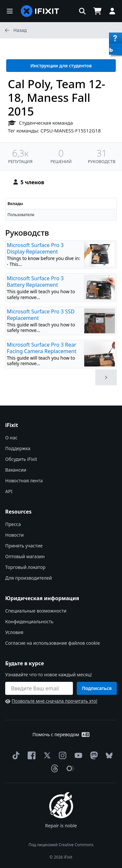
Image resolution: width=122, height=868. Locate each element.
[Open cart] (97, 11)
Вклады (15, 204)
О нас (11, 438)
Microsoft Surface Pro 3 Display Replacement (35, 248)
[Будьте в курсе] (39, 688)
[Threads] (53, 768)
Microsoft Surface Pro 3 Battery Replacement (35, 282)
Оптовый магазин (25, 556)
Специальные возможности (36, 611)
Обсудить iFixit (21, 459)
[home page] (40, 11)
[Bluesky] (108, 756)
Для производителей (28, 578)
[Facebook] (30, 755)
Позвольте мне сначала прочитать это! (51, 701)
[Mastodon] (93, 755)
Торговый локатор (25, 567)
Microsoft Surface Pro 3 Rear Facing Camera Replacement (42, 348)
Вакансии (16, 470)
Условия (14, 632)
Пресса (13, 524)
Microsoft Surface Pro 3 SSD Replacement (41, 315)
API (9, 491)
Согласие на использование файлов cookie (53, 643)
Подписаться (97, 688)
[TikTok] (15, 755)
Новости (14, 535)
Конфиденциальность (29, 621)
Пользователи (21, 215)
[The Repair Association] (69, 768)
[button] (10, 11)
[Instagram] (61, 755)
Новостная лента (24, 481)
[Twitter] (46, 755)
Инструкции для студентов (61, 66)
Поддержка (18, 448)
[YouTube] (77, 755)
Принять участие (24, 546)
